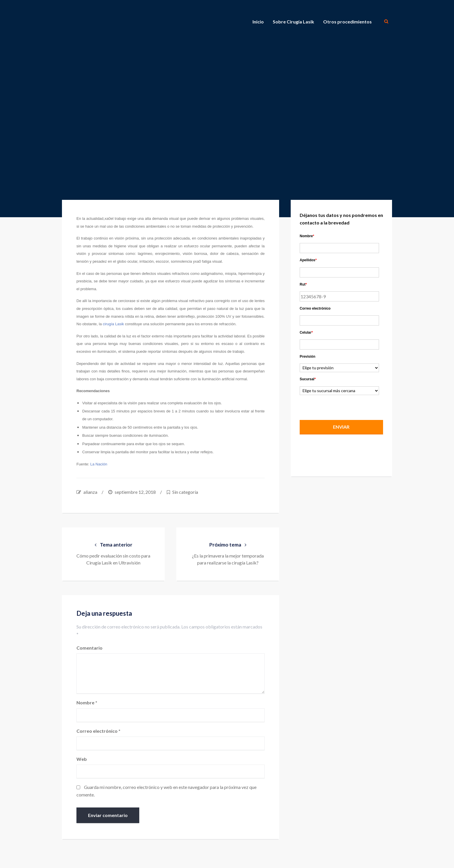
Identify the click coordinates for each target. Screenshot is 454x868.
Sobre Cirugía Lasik (293, 22)
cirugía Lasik (113, 324)
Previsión (307, 357)
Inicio (258, 22)
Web (82, 759)
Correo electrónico (98, 731)
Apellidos (308, 260)
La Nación (99, 464)
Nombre (87, 703)
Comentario (89, 648)
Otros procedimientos (347, 22)
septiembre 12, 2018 (135, 492)
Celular (306, 332)
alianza (90, 492)
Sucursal (308, 379)
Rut (303, 284)
